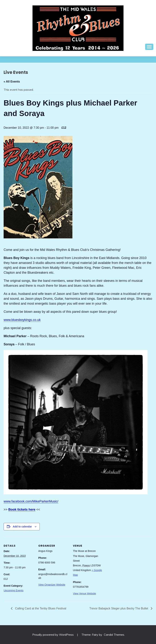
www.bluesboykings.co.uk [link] (22, 320)
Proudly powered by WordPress (53, 635)
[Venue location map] (127, 561)
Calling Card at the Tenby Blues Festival (40, 608)
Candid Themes (114, 635)
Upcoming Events (14, 590)
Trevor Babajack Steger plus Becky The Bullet (119, 608)
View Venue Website (84, 594)
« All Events (12, 82)
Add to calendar (22, 527)
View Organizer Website (52, 585)
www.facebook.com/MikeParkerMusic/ (31, 501)
